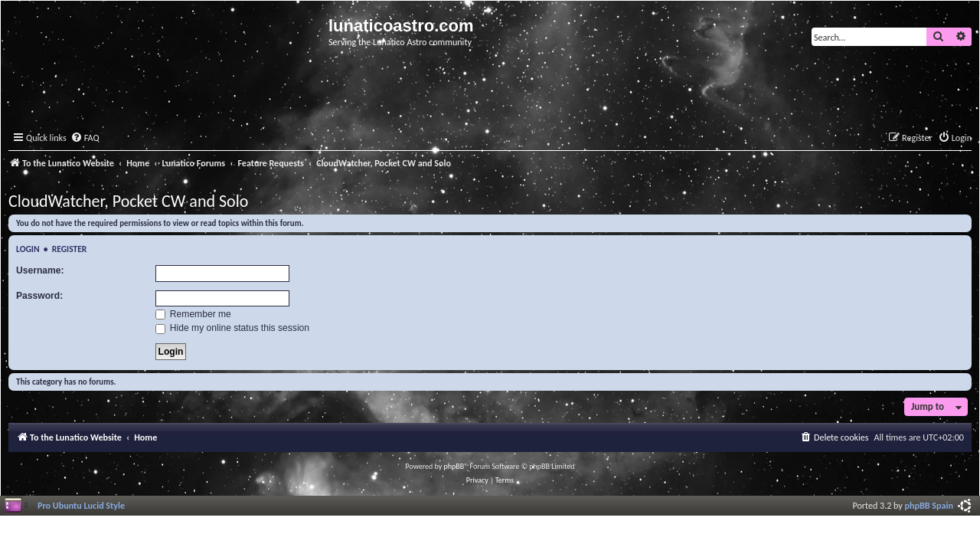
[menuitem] (85, 138)
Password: (39, 296)
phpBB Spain (929, 505)
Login (28, 249)
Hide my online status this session (233, 328)
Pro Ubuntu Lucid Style (81, 505)
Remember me (193, 314)
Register (70, 249)
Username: (40, 270)
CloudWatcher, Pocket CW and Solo (128, 201)
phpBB (454, 466)
